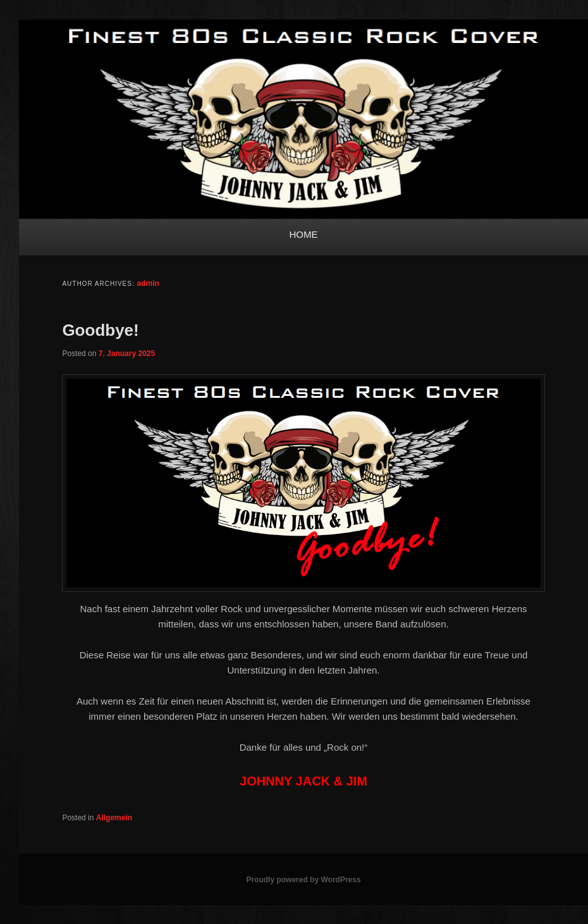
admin (148, 283)
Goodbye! (100, 330)
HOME (304, 234)
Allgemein (114, 818)
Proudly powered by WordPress (303, 880)
